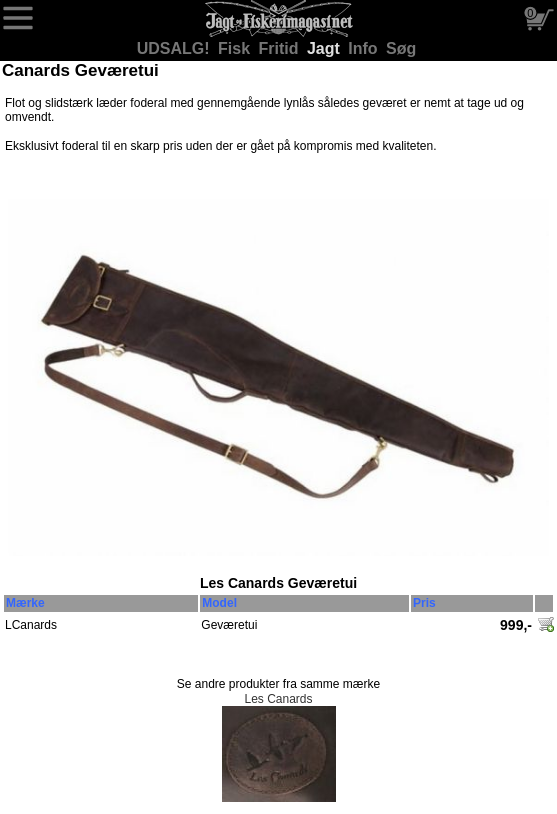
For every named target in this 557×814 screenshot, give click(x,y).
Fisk (236, 48)
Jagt (325, 48)
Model (219, 603)
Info (365, 48)
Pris (424, 603)
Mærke (25, 603)
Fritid (281, 48)
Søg (401, 48)
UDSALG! (175, 48)
